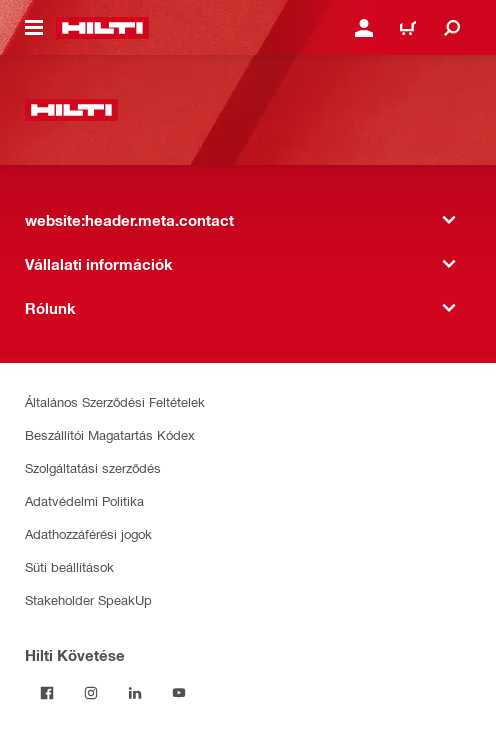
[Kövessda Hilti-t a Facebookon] (47, 693)
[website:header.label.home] (102, 28)
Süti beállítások (69, 566)
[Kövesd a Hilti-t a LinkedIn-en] (135, 693)
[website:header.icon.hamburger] (34, 28)
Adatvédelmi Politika (84, 500)
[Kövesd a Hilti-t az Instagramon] (91, 693)
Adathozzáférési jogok (88, 533)
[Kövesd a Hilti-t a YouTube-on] (179, 693)
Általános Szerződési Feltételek (115, 401)
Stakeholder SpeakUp (88, 599)
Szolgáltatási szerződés (93, 467)
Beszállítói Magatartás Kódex (110, 434)
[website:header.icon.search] (452, 28)
